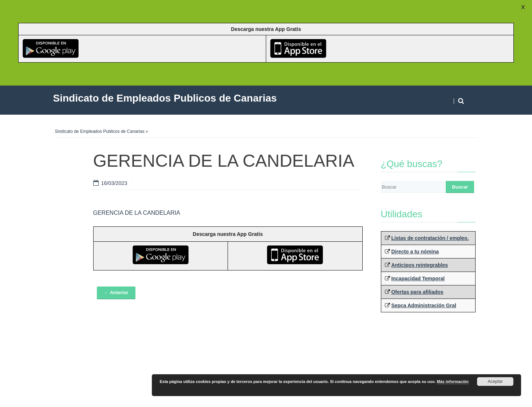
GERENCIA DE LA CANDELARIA (137, 213)
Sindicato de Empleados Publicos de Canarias (100, 131)
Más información (453, 382)
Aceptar (495, 382)
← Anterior (116, 293)
